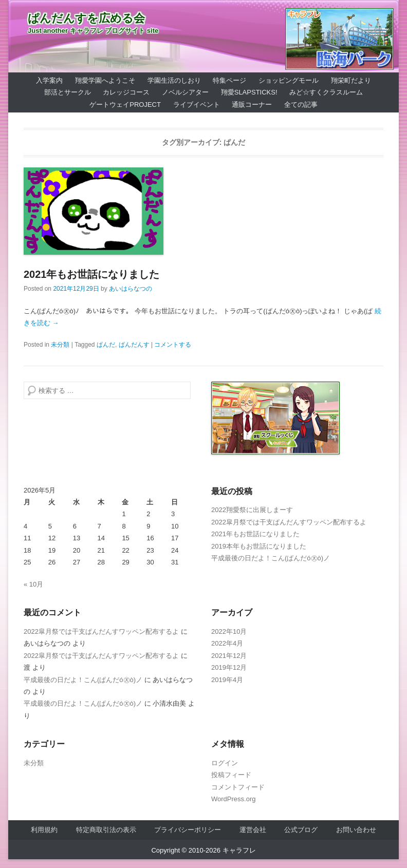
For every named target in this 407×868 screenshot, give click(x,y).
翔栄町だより (351, 80)
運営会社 (253, 830)
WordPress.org (233, 799)
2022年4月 (227, 643)
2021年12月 (229, 656)
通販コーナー (252, 105)
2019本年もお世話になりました (259, 546)
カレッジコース (126, 92)
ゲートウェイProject (125, 105)
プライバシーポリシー (188, 830)
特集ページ (229, 80)
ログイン (225, 763)
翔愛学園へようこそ (105, 80)
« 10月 (33, 584)
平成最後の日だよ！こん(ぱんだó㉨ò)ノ (271, 558)
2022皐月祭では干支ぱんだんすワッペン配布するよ (289, 522)
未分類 (60, 345)
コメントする (173, 345)
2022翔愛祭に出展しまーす (252, 510)
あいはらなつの (131, 289)
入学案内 (49, 80)
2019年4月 (227, 680)
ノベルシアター (185, 92)
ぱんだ (106, 345)
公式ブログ (301, 830)
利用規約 (44, 830)
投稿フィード (231, 775)
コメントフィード (238, 787)
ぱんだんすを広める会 (86, 18)
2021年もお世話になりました (92, 274)
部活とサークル (68, 92)
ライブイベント (197, 105)
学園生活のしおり (174, 80)
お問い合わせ (356, 830)
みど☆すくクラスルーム (326, 92)
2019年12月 (229, 667)
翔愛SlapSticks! (249, 92)
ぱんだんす (134, 345)
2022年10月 (229, 631)
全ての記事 (301, 105)
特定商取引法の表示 (106, 830)
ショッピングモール (289, 80)
